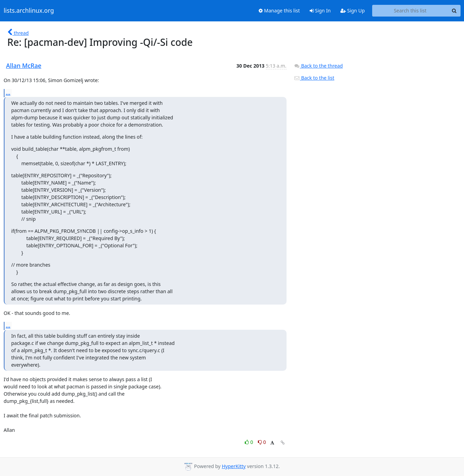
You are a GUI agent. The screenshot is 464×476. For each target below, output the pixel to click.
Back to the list (314, 78)
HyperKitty (234, 466)
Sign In (320, 11)
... (8, 93)
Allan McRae (24, 66)
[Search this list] (410, 11)
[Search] (454, 11)
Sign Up (353, 11)
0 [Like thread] (249, 442)
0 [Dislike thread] (262, 442)
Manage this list (279, 11)
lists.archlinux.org (29, 11)
